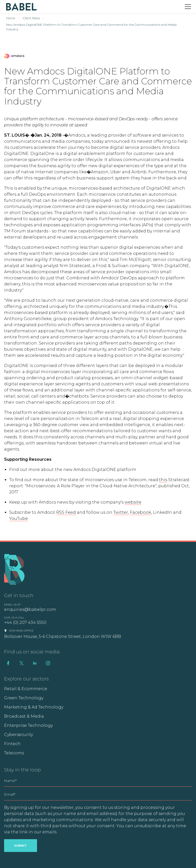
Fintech (12, 744)
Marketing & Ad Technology (34, 707)
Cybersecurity (19, 735)
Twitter (121, 512)
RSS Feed (66, 512)
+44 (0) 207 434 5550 (25, 622)
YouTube (19, 518)
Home (11, 18)
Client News (31, 18)
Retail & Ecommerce (26, 689)
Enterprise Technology (28, 725)
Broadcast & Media (24, 716)
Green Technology (24, 698)
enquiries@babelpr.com (30, 609)
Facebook (140, 512)
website (133, 502)
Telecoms (14, 753)
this (163, 480)
